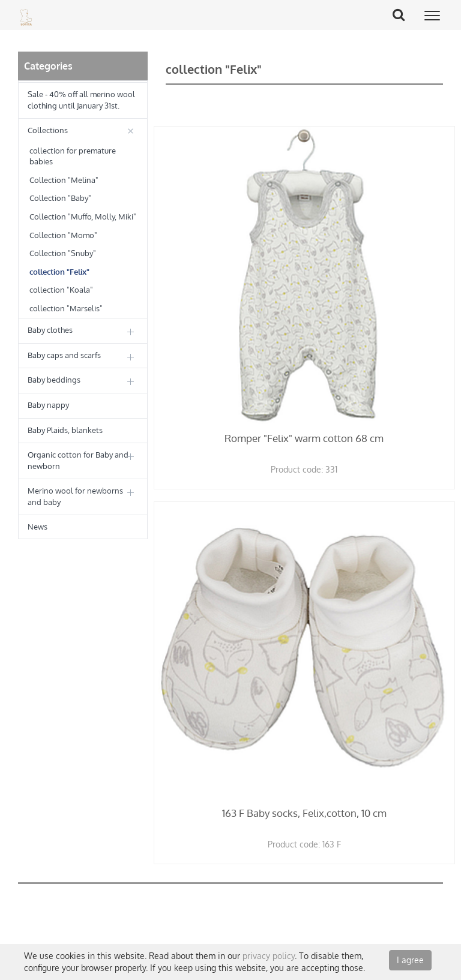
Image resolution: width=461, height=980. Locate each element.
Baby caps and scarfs (64, 355)
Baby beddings (54, 380)
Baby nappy (48, 405)
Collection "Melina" (64, 180)
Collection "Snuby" (63, 253)
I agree (410, 960)
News (38, 527)
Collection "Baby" (60, 198)
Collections (48, 130)
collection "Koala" (61, 290)
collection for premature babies (73, 156)
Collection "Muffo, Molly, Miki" (83, 217)
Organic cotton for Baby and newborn (78, 460)
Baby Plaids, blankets (65, 430)
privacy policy (269, 956)
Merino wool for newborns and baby (75, 496)
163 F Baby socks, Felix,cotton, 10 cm (304, 813)
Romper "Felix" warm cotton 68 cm (304, 438)
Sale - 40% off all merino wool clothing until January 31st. (81, 100)
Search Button (403, 14)
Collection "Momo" (63, 235)
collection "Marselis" (66, 308)
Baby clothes (50, 330)
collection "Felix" (59, 272)
